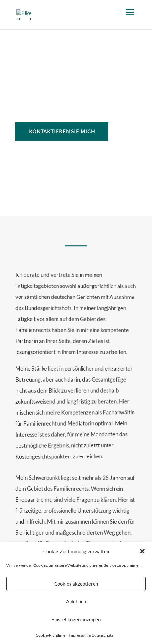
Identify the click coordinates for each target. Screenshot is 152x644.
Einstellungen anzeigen (76, 623)
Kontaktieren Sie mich (62, 131)
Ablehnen (76, 605)
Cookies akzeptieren (76, 587)
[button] (142, 555)
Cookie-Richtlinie (51, 638)
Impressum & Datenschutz (91, 638)
